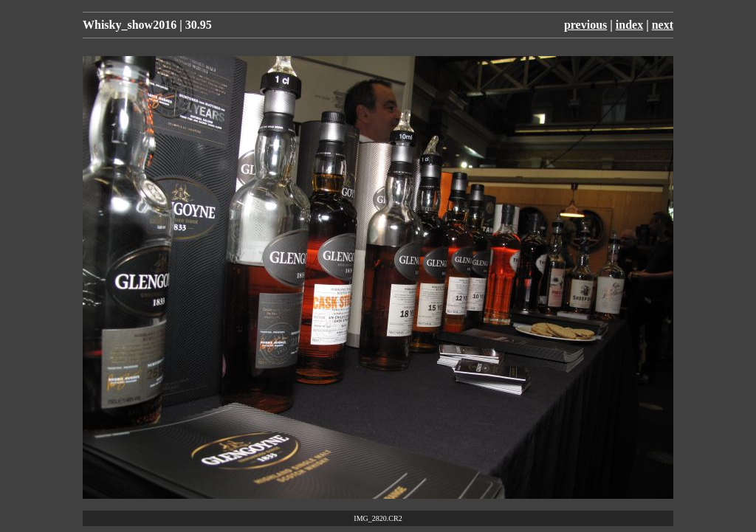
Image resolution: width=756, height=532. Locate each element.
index (629, 25)
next (663, 25)
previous (585, 25)
